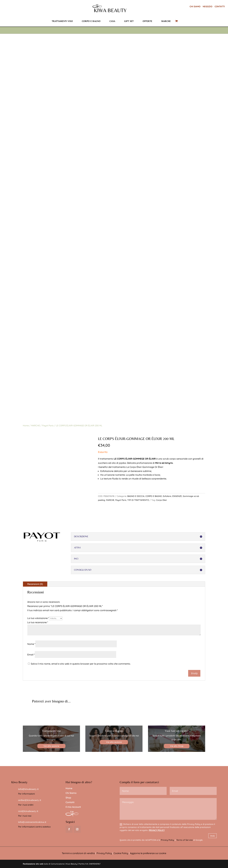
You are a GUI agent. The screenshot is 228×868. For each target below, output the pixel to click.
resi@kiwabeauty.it (28, 811)
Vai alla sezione (51, 746)
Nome (31, 644)
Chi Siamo (71, 793)
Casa (112, 21)
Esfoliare (167, 496)
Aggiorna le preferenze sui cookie (148, 853)
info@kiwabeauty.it (28, 789)
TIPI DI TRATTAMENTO (138, 500)
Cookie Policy (121, 853)
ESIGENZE (177, 496)
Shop (68, 798)
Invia (213, 836)
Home (26, 426)
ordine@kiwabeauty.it (30, 800)
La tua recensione (38, 622)
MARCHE (35, 426)
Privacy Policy (167, 840)
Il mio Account (73, 807)
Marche (166, 21)
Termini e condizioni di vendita (78, 853)
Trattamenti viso (62, 21)
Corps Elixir (162, 500)
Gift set (129, 21)
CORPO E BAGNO (154, 496)
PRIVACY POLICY (157, 830)
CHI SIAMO (195, 6)
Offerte (147, 21)
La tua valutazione (38, 618)
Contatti (70, 802)
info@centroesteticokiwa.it (32, 822)
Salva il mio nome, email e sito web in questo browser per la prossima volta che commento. (81, 664)
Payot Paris (48, 426)
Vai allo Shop (177, 746)
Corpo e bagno (91, 21)
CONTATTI (220, 6)
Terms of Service (185, 840)
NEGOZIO (207, 6)
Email (31, 655)
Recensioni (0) (35, 584)
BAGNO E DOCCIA (136, 496)
